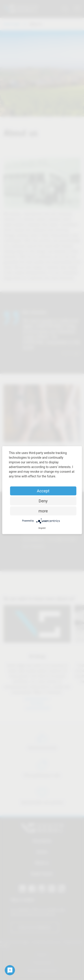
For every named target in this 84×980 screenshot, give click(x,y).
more (43, 511)
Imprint (42, 528)
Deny (43, 501)
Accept (43, 491)
